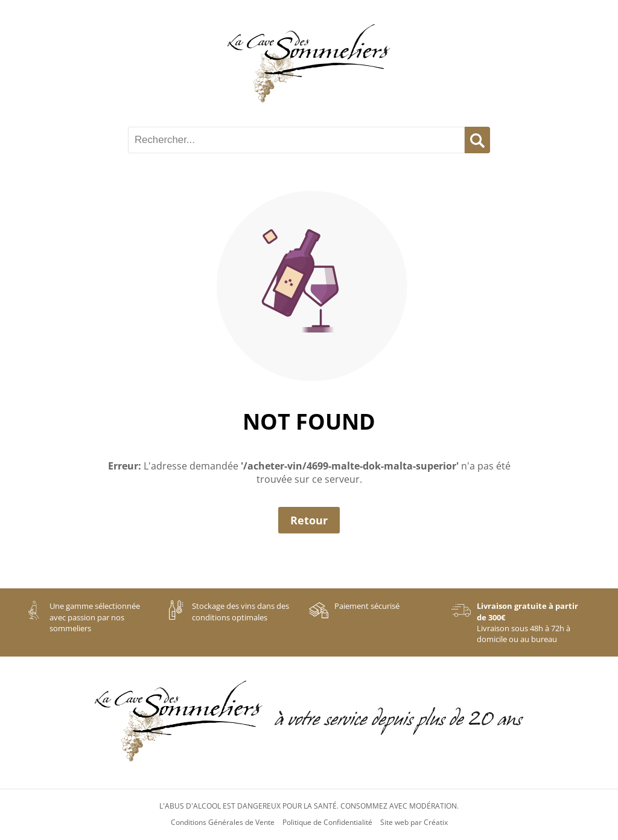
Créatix (436, 822)
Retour (309, 520)
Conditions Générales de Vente (223, 822)
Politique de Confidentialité (327, 822)
